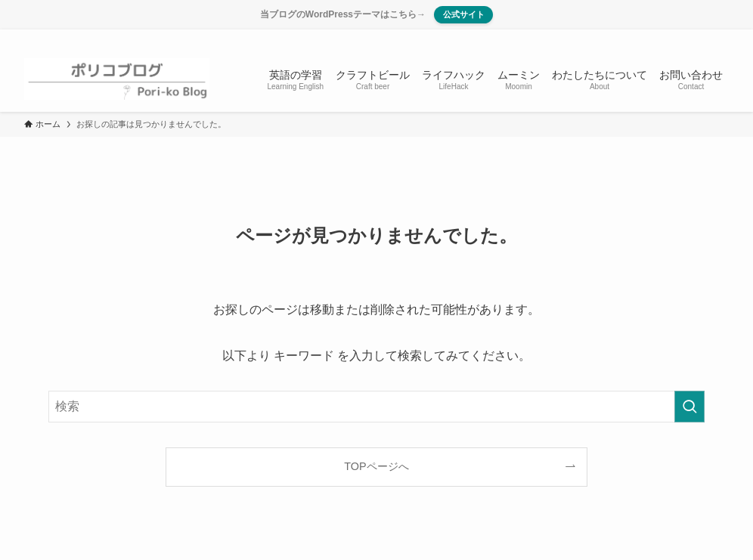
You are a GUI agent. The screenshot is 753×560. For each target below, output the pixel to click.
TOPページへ (376, 466)
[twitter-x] (660, 38)
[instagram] (680, 38)
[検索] (719, 38)
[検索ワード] (376, 407)
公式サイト (463, 14)
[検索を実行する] (689, 407)
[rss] (699, 38)
